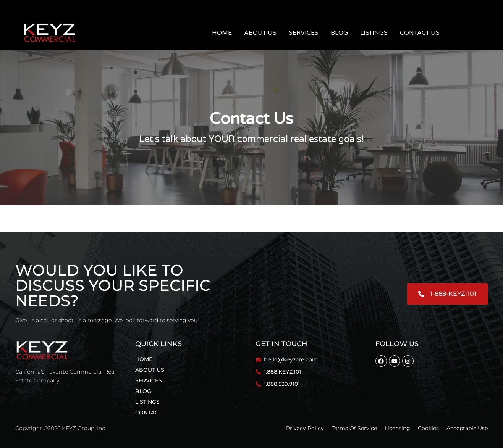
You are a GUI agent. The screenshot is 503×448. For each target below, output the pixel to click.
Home (222, 33)
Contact (148, 413)
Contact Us (420, 33)
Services (304, 33)
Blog (339, 33)
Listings (374, 33)
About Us (260, 33)
